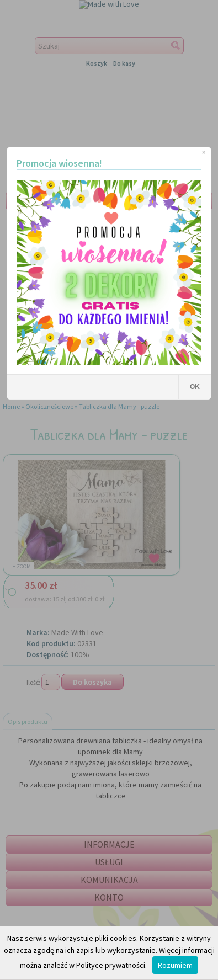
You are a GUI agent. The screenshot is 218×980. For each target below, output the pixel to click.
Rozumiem (175, 965)
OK (195, 387)
